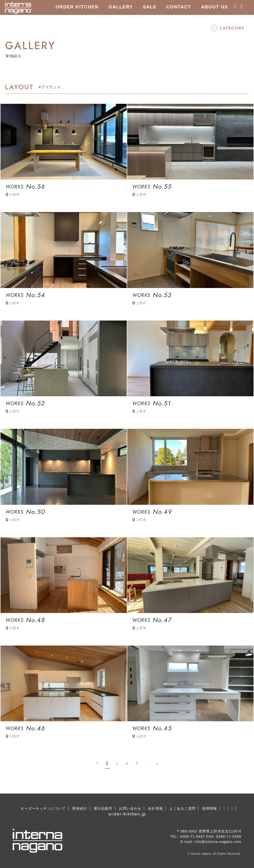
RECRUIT (67, 21)
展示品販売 (103, 808)
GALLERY (121, 7)
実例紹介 (80, 808)
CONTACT (179, 7)
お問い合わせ (130, 808)
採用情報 (210, 808)
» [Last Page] (157, 763)
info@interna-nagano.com (218, 842)
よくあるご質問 (183, 808)
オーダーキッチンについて (43, 808)
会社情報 (155, 808)
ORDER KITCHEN (77, 7)
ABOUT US (214, 7)
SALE (150, 7)
